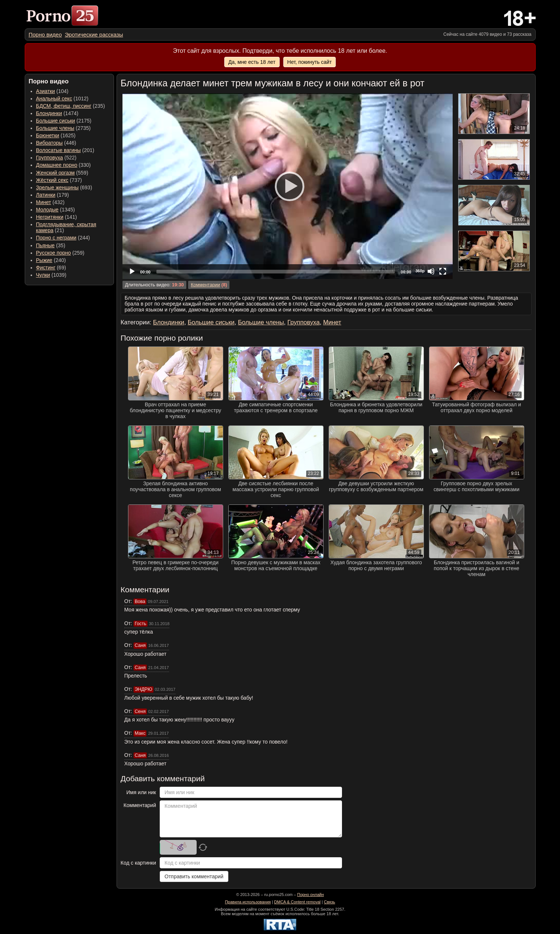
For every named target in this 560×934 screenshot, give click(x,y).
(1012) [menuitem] (62, 99)
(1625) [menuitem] (56, 135)
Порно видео (45, 35)
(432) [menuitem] (51, 202)
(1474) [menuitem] (57, 113)
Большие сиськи (56, 121)
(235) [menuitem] (71, 106)
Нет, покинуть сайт (310, 62)
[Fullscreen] (443, 271)
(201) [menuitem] (65, 150)
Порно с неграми (56, 238)
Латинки (46, 195)
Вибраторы (49, 143)
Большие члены (55, 128)
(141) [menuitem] (57, 217)
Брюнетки (48, 135)
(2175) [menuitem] (64, 121)
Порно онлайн (310, 895)
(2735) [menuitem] (63, 128)
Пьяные (46, 245)
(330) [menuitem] (64, 165)
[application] (288, 186)
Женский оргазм (56, 173)
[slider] (276, 272)
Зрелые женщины (58, 187)
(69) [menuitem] (51, 268)
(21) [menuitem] (66, 227)
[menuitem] (45, 35)
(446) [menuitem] (56, 143)
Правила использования (248, 902)
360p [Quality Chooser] (420, 271)
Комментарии (205, 285)
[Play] (287, 186)
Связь (329, 902)
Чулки (43, 275)
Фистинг (46, 268)
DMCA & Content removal (297, 902)
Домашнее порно (57, 165)
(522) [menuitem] (56, 158)
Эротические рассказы (94, 35)
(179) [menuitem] (53, 195)
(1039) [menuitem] (51, 275)
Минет (44, 202)
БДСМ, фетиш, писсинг (64, 106)
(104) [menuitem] (52, 91)
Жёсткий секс (52, 180)
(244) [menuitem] (63, 238)
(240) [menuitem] (51, 260)
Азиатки (46, 91)
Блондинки (49, 113)
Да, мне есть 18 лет (252, 62)
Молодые (47, 210)
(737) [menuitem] (59, 180)
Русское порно (54, 253)
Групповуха (50, 158)
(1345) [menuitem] (56, 210)
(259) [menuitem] (60, 253)
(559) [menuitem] (62, 173)
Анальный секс (54, 99)
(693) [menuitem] (64, 187)
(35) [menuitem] (51, 245)
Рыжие (44, 260)
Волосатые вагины (58, 150)
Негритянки (50, 217)
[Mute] (431, 271)
